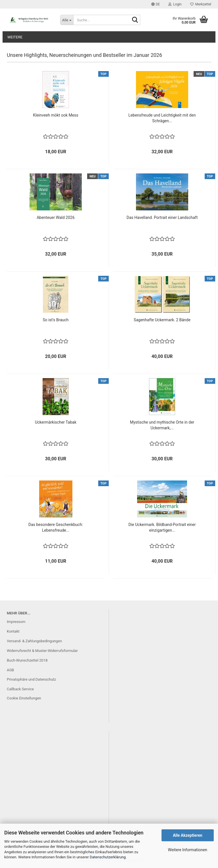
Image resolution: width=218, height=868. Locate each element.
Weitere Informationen (188, 850)
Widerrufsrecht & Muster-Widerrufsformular (42, 651)
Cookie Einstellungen (24, 698)
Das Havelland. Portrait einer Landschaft (162, 217)
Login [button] (175, 4)
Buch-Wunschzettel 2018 (27, 660)
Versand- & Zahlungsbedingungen (34, 641)
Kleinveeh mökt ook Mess (56, 115)
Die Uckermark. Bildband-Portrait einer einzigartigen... (162, 527)
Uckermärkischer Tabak (56, 422)
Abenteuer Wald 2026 (56, 217)
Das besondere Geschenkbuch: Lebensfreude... (56, 527)
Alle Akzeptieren (188, 835)
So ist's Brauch (55, 320)
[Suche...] (67, 20)
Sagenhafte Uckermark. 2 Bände (162, 320)
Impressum (16, 622)
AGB (10, 670)
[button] (156, 4)
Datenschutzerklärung (108, 857)
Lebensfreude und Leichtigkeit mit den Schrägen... (162, 118)
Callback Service (20, 689)
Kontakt (13, 631)
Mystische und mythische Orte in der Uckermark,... (162, 425)
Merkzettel (201, 4)
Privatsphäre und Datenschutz (31, 679)
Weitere (15, 37)
